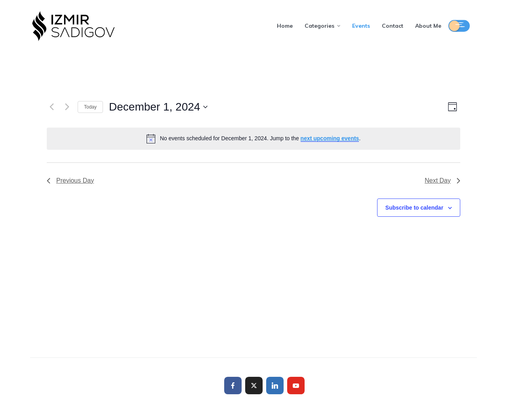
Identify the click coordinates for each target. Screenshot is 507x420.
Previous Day (70, 180)
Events (361, 26)
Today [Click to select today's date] (90, 107)
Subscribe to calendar (414, 208)
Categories (319, 26)
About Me (428, 26)
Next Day (442, 180)
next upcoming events (330, 138)
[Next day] (67, 107)
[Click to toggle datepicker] (158, 107)
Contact (393, 26)
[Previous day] (51, 107)
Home (285, 26)
